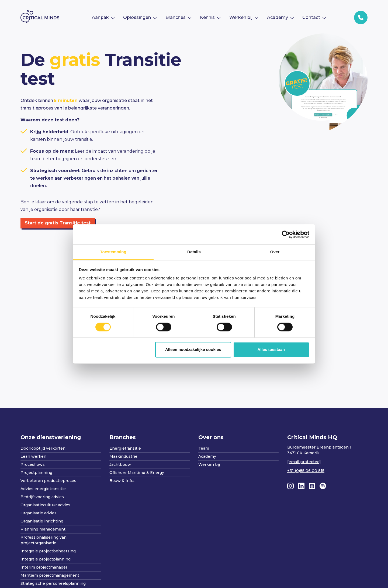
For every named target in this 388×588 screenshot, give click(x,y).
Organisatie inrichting (42, 521)
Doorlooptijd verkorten (43, 448)
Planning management (43, 529)
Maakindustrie (123, 456)
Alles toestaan (271, 349)
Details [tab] (194, 252)
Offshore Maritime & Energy (137, 473)
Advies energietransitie (43, 489)
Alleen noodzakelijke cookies (193, 349)
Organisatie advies (39, 513)
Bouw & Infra (122, 481)
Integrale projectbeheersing (48, 551)
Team (204, 448)
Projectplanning (36, 473)
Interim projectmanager (44, 567)
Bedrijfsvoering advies (42, 497)
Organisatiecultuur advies (45, 505)
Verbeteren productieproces (48, 481)
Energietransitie (125, 448)
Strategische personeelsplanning (53, 583)
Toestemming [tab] (113, 252)
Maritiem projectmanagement (50, 575)
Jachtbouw (120, 464)
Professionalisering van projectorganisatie (44, 540)
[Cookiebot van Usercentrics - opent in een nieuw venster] (286, 234)
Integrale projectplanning (46, 559)
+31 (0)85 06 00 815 (306, 471)
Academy (207, 456)
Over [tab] (275, 252)
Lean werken (33, 456)
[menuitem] (103, 18)
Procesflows (33, 464)
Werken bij (209, 464)
